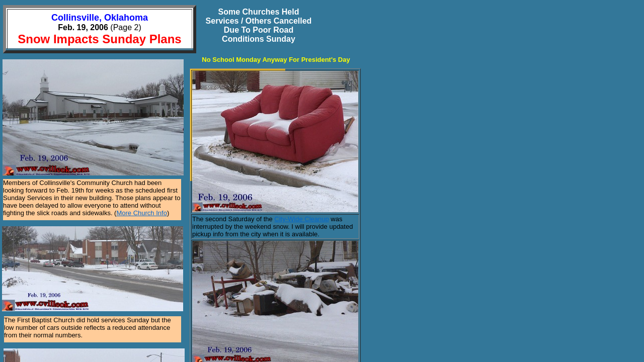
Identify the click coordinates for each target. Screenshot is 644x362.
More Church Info (141, 213)
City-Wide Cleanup (301, 219)
